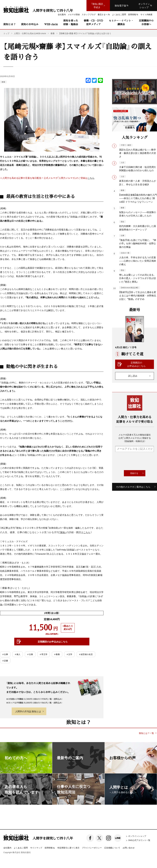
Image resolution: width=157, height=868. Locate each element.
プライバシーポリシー (92, 848)
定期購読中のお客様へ (146, 22)
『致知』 (63, 532)
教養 (3, 82)
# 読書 (5, 661)
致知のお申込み (30, 24)
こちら (91, 178)
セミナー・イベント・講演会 (121, 22)
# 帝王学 (44, 654)
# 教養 (57, 654)
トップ (6, 33)
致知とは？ (10, 24)
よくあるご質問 (21, 848)
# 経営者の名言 (86, 654)
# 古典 (30, 654)
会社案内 (7, 848)
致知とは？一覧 (146, 733)
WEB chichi (51, 24)
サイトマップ (36, 848)
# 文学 (69, 654)
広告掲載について (112, 848)
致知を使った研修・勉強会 (71, 22)
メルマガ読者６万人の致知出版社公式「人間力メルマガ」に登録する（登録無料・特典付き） (135, 438)
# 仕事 (5, 654)
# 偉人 (18, 654)
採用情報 (50, 848)
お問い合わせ (129, 848)
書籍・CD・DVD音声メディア (93, 22)
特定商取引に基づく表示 (68, 848)
